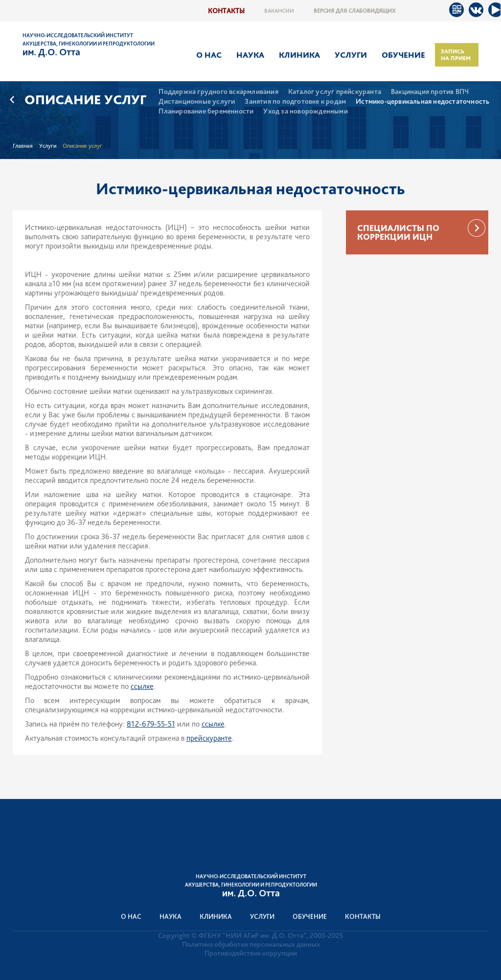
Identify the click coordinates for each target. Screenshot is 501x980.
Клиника (299, 55)
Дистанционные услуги (197, 102)
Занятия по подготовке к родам (295, 102)
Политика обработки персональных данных (251, 944)
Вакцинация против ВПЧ (430, 92)
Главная (23, 146)
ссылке (142, 686)
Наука (250, 55)
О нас (209, 55)
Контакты (226, 11)
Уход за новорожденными (305, 111)
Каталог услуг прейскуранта (335, 92)
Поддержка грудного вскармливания (218, 92)
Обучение (403, 55)
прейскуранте (209, 738)
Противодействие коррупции (251, 953)
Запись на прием (456, 55)
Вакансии (279, 11)
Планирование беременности (206, 111)
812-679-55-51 (151, 724)
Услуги (351, 55)
